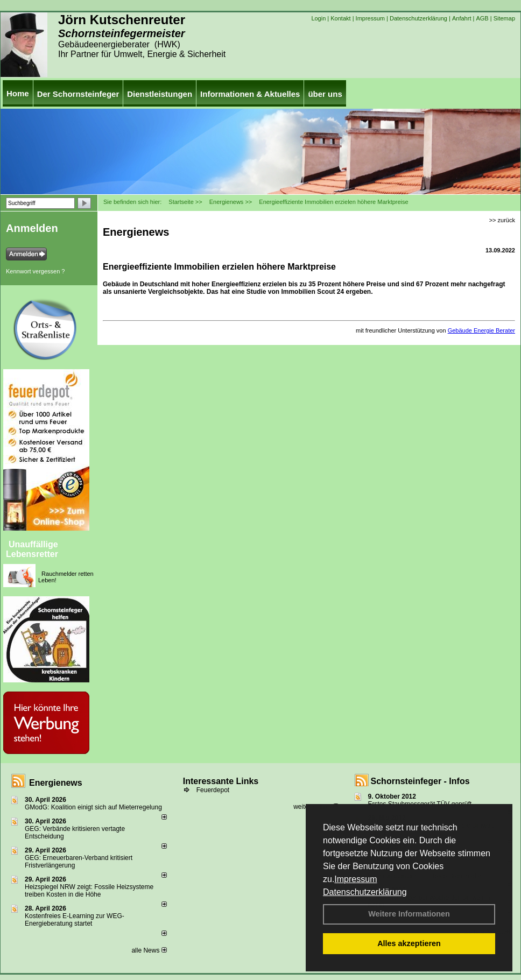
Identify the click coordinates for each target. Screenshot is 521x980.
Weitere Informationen (409, 914)
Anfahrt (462, 18)
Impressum (355, 879)
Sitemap (504, 18)
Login (318, 18)
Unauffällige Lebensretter (32, 549)
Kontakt (340, 18)
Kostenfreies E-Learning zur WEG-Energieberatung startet (75, 920)
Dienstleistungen (160, 94)
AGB (482, 18)
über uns (325, 94)
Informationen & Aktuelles (250, 94)
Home (18, 93)
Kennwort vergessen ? (35, 271)
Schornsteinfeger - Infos (420, 781)
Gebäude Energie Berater (481, 330)
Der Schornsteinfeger (78, 94)
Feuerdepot (213, 790)
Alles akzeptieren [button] (409, 943)
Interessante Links (221, 781)
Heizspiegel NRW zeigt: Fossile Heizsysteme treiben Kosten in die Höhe (89, 891)
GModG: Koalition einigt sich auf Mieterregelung (93, 807)
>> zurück (502, 220)
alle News (149, 950)
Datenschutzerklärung (365, 892)
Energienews (56, 783)
